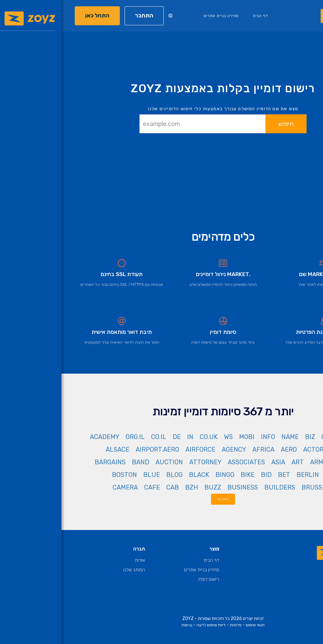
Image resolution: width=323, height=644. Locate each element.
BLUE (90, 475)
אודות (78, 560)
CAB (111, 487)
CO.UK (147, 437)
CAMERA (64, 487)
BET (223, 475)
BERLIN (246, 475)
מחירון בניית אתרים (160, 16)
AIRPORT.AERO (96, 449)
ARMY (257, 462)
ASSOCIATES (185, 462)
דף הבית (199, 16)
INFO (206, 437)
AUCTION (108, 462)
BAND (79, 462)
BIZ (249, 437)
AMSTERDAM (291, 462)
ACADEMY (43, 437)
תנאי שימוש (194, 625)
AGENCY (172, 449)
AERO (227, 449)
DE (115, 437)
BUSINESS (181, 487)
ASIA (217, 462)
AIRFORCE (139, 449)
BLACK (138, 475)
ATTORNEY (144, 462)
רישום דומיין (147, 579)
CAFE (91, 487)
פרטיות (174, 625)
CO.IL (97, 437)
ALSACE (56, 449)
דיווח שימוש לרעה (150, 625)
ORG (266, 437)
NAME (229, 437)
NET (285, 437)
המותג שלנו (73, 570)
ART (236, 462)
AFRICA (202, 449)
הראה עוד (161, 499)
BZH (130, 487)
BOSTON (63, 475)
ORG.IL (74, 437)
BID (205, 475)
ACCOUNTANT (289, 449)
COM (304, 437)
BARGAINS (49, 462)
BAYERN (298, 475)
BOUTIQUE (294, 487)
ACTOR (252, 449)
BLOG (113, 475)
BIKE (186, 475)
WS (167, 437)
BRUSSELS (256, 487)
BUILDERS (218, 487)
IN (129, 437)
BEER (272, 475)
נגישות (125, 625)
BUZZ (151, 487)
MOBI (185, 437)
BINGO (163, 475)
